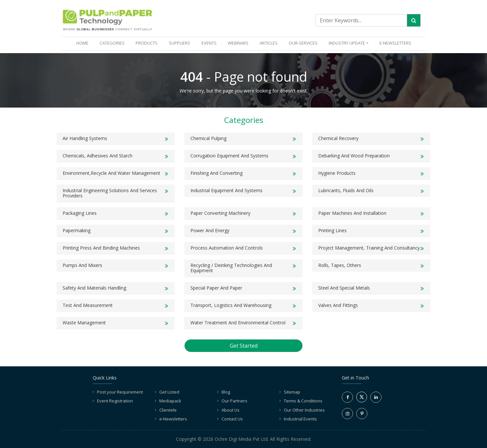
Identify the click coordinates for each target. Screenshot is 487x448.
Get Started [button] (244, 346)
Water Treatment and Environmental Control (238, 323)
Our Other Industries (304, 410)
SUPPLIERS (179, 43)
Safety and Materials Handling (94, 288)
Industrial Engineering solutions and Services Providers (110, 193)
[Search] (414, 20)
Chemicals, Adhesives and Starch (97, 156)
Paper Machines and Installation (352, 213)
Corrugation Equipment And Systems (229, 156)
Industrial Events (300, 419)
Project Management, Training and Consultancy (369, 248)
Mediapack (170, 401)
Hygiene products (337, 173)
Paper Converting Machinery (220, 213)
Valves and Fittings (338, 305)
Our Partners (234, 401)
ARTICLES (269, 43)
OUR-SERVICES (303, 43)
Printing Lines (332, 230)
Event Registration (115, 401)
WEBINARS (238, 43)
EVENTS (209, 43)
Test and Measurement (88, 305)
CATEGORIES (112, 43)
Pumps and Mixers (82, 265)
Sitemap (292, 392)
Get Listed (169, 392)
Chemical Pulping (208, 138)
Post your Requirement (120, 392)
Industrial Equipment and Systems (226, 190)
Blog (226, 392)
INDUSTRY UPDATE (347, 43)
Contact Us (232, 419)
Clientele (168, 410)
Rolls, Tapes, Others (340, 265)
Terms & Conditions (303, 401)
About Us (231, 410)
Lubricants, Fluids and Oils (346, 190)
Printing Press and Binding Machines (101, 248)
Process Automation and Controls (227, 248)
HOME (84, 43)
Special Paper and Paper (216, 288)
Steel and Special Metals (344, 288)
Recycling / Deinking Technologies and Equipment (231, 268)
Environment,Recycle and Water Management (111, 173)
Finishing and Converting (216, 173)
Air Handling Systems (85, 138)
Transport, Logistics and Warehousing (231, 305)
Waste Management (84, 323)
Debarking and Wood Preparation (354, 156)
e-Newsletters (395, 43)
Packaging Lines (80, 213)
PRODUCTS (147, 43)
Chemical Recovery (338, 138)
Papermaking (77, 230)
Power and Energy (210, 230)
